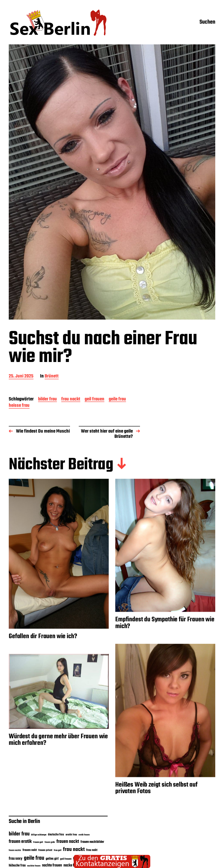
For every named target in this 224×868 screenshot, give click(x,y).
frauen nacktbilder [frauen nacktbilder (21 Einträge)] (92, 842)
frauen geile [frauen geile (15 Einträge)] (50, 842)
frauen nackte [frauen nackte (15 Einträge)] (15, 850)
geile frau (117, 399)
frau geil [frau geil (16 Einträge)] (58, 850)
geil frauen (94, 399)
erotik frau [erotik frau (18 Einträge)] (71, 835)
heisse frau (19, 406)
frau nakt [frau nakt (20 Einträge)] (92, 850)
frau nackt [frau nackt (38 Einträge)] (74, 850)
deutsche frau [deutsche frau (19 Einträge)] (56, 835)
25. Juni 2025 (21, 377)
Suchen (207, 23)
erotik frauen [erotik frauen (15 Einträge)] (84, 835)
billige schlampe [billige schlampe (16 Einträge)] (39, 835)
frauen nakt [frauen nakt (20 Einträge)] (30, 850)
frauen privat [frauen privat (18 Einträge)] (45, 850)
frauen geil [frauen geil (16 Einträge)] (38, 842)
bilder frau (47, 399)
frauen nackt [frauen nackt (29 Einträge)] (68, 842)
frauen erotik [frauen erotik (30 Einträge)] (20, 842)
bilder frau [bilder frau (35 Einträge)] (19, 834)
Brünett (52, 377)
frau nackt (71, 399)
